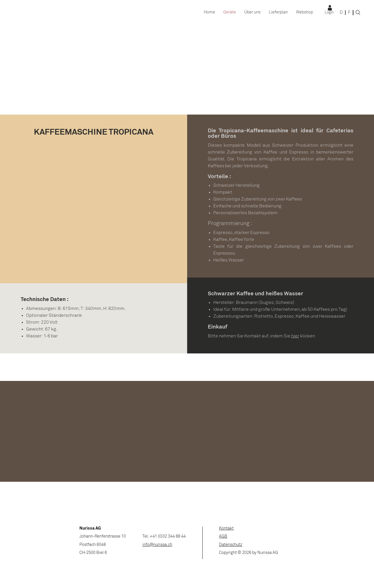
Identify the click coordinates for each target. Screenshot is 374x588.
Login (329, 13)
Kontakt (226, 529)
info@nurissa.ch (157, 545)
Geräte (230, 12)
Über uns (252, 12)
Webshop (305, 12)
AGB (223, 537)
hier (295, 336)
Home (209, 12)
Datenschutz (231, 545)
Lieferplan (278, 12)
